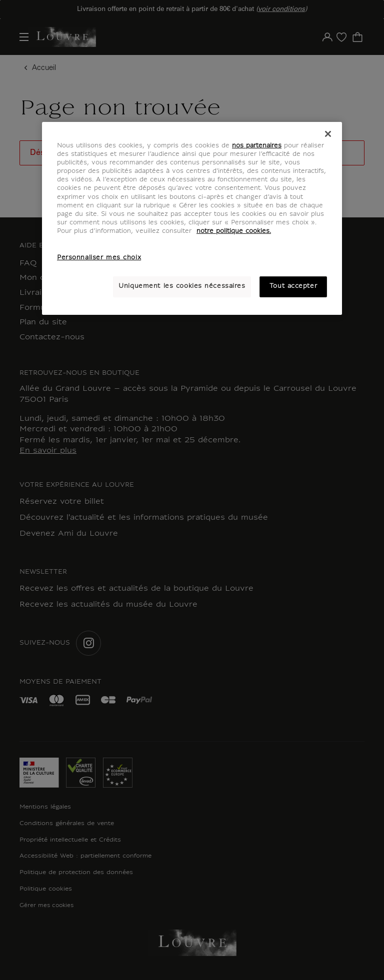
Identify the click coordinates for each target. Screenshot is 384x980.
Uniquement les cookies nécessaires (182, 286)
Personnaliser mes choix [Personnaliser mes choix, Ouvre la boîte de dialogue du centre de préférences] (99, 258)
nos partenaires (257, 146)
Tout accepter (293, 286)
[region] (192, 218)
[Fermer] (328, 134)
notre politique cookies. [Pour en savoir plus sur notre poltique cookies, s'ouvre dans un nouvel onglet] (234, 231)
